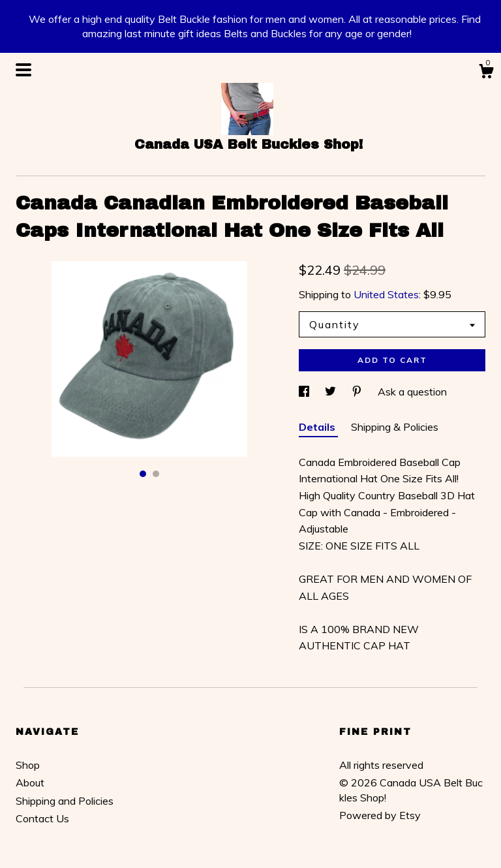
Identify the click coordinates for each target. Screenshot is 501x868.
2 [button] (156, 474)
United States (386, 294)
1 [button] (143, 474)
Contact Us (42, 818)
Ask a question (412, 392)
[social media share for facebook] (305, 392)
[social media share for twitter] (332, 392)
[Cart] (486, 73)
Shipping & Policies (395, 427)
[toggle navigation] (23, 70)
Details (318, 427)
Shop (28, 765)
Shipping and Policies (65, 801)
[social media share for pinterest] (358, 392)
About (30, 783)
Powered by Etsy (380, 815)
